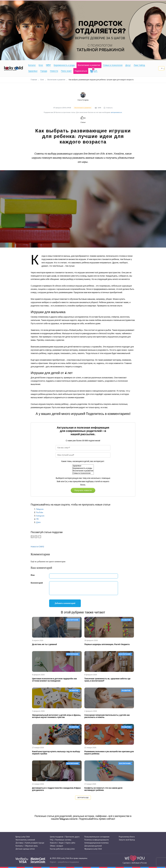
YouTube (40, 512)
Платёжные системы (63, 840)
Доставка (19, 843)
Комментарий (37, 583)
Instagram (40, 516)
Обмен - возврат (57, 846)
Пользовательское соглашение (97, 837)
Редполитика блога (127, 837)
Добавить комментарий (65, 603)
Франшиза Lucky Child (93, 849)
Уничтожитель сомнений (25, 840)
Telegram (40, 509)
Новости (53, 843)
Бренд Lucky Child (23, 837)
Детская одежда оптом (25, 849)
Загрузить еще (83, 798)
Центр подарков (57, 837)
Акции (61, 843)
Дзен (38, 522)
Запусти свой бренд (127, 840)
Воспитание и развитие (83, 471)
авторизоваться (116, 112)
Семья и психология (83, 473)
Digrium (53, 862)
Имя (33, 575)
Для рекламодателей (93, 846)
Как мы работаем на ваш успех (62, 849)
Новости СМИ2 (37, 547)
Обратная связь (31, 846)
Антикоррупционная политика (96, 843)
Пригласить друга (72, 837)
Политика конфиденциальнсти (97, 840)
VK (37, 519)
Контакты (19, 846)
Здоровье (83, 466)
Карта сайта (70, 843)
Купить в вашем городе (35, 843)
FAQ (52, 840)
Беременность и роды (83, 468)
